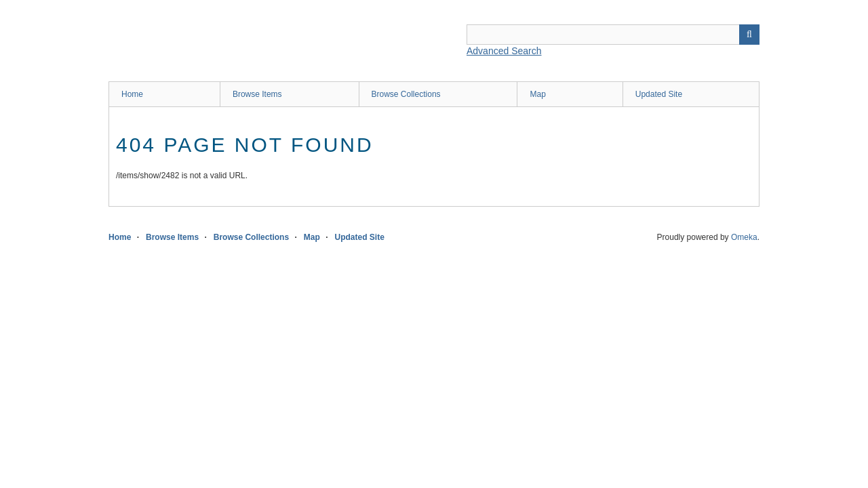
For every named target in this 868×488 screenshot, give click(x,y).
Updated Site (659, 94)
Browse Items (257, 94)
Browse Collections (406, 94)
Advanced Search (504, 51)
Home (132, 94)
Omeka (744, 237)
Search (749, 35)
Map (537, 94)
